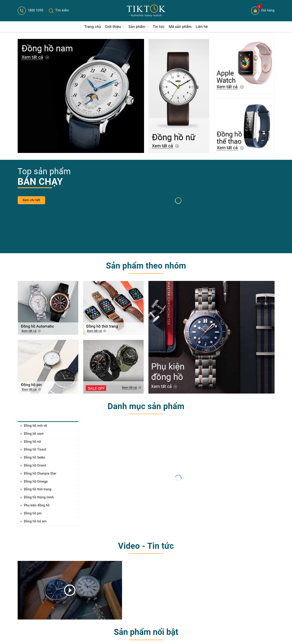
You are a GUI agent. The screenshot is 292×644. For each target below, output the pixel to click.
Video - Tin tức (146, 546)
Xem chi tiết (31, 200)
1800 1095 (31, 10)
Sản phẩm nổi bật (146, 632)
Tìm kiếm (59, 10)
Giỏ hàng (263, 11)
